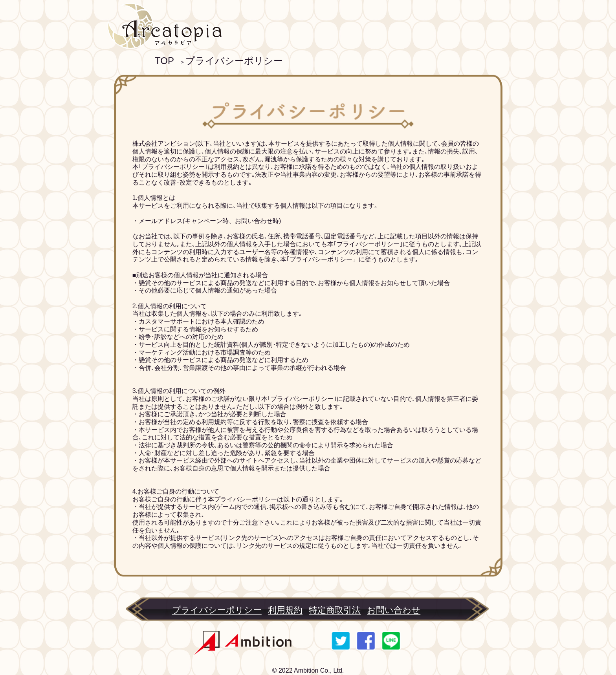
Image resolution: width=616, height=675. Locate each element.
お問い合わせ (394, 610)
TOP (164, 61)
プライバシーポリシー (234, 61)
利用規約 (285, 610)
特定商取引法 (335, 610)
